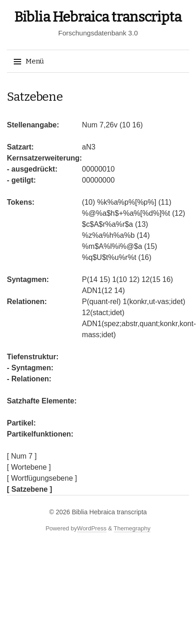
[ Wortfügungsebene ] (42, 478)
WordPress (92, 528)
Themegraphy (132, 528)
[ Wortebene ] (29, 467)
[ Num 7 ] (22, 456)
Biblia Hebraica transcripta (98, 17)
